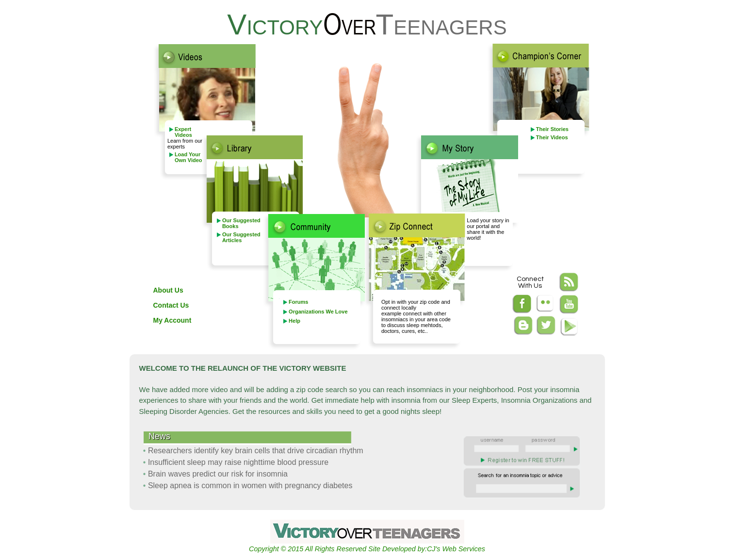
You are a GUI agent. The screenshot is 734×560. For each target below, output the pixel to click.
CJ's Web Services (456, 549)
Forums (298, 302)
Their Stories (552, 129)
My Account (172, 320)
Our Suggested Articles (241, 237)
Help (294, 321)
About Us (168, 290)
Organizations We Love (318, 312)
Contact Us (171, 305)
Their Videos (552, 137)
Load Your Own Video (188, 157)
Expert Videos (183, 132)
